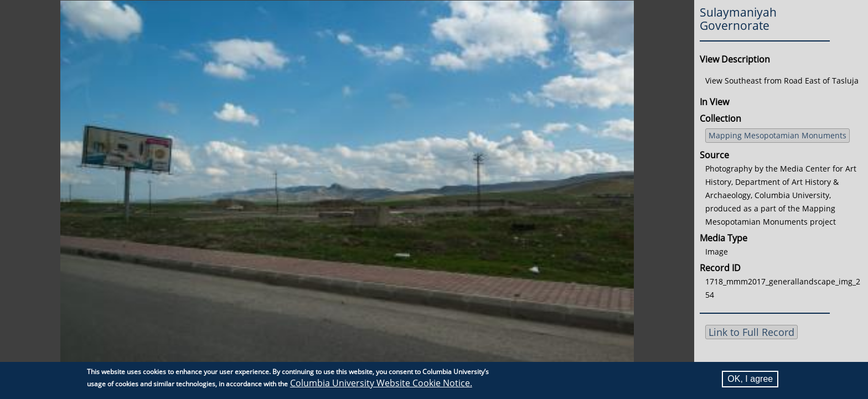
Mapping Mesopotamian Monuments (777, 135)
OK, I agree (750, 379)
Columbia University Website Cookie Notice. (381, 383)
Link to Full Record (751, 332)
